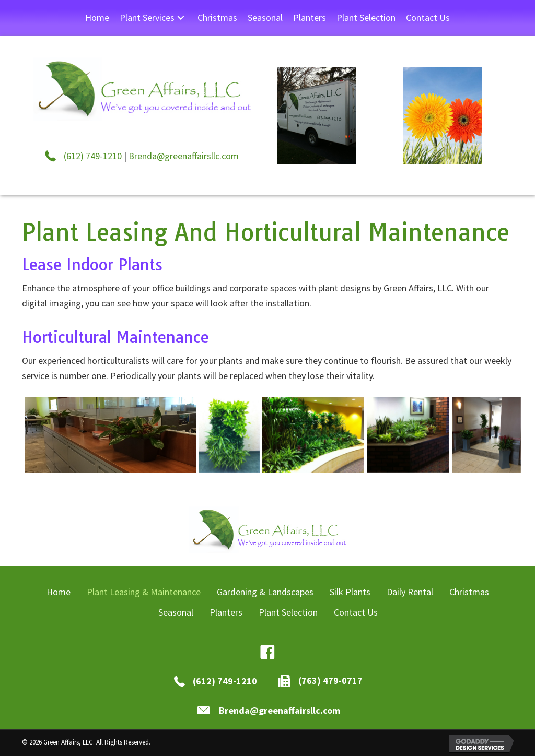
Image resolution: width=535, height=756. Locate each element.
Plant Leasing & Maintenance (144, 592)
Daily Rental (410, 592)
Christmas (469, 592)
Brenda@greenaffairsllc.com (184, 156)
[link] (97, 18)
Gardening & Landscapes (265, 592)
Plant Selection (288, 612)
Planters (226, 612)
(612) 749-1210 (93, 156)
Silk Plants (350, 592)
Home (59, 592)
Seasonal (176, 612)
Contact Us (356, 612)
